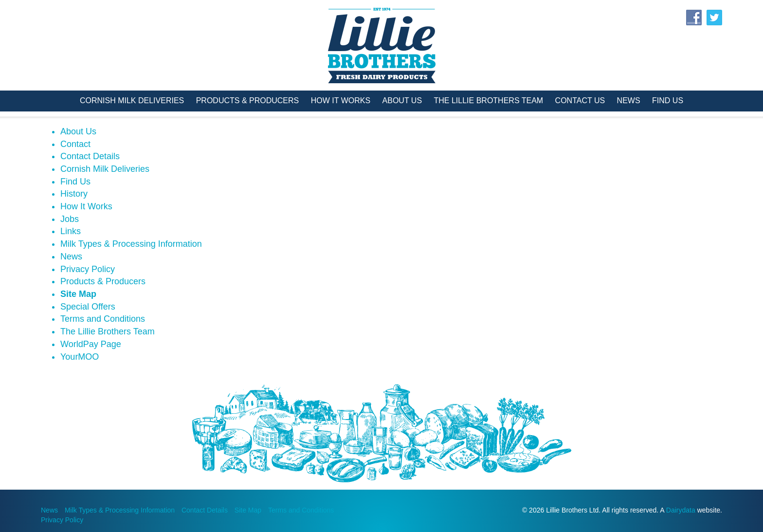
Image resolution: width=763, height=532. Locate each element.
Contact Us (580, 101)
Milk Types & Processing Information (131, 244)
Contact (75, 144)
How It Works (341, 101)
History (74, 194)
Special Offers (88, 307)
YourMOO (80, 357)
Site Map (78, 294)
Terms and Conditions (103, 319)
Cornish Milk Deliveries (132, 101)
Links (71, 231)
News (629, 101)
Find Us (668, 101)
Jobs (70, 219)
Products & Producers (248, 101)
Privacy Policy (88, 269)
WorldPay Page (91, 344)
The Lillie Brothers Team (489, 101)
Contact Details (90, 156)
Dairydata (681, 510)
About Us (402, 101)
